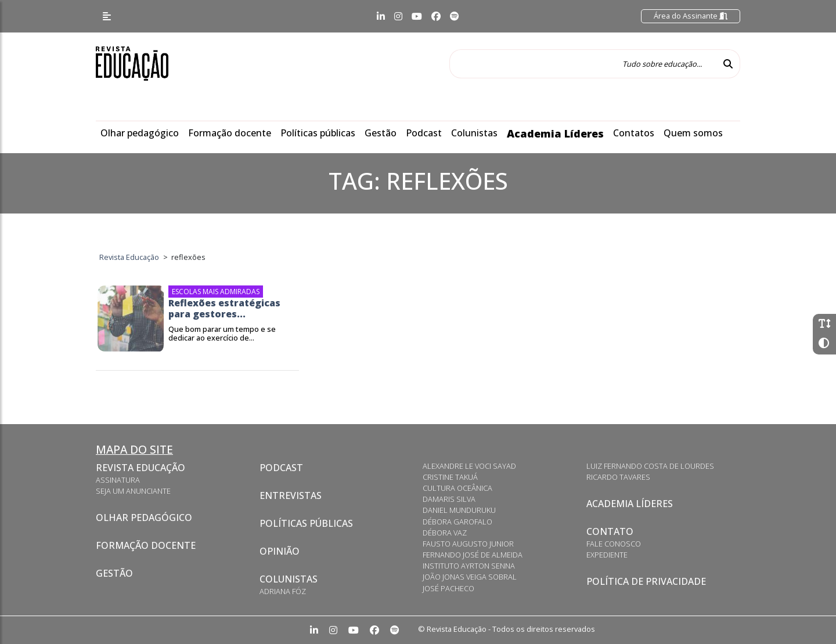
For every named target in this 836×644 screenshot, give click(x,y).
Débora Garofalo (457, 522)
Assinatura (118, 480)
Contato (610, 531)
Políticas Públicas (306, 523)
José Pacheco (448, 588)
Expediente (607, 555)
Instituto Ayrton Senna (469, 566)
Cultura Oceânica (457, 488)
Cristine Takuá (450, 477)
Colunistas (474, 133)
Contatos (634, 133)
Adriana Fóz (283, 591)
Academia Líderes (555, 133)
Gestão (381, 133)
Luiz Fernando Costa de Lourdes (650, 466)
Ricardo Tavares (618, 477)
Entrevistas (291, 495)
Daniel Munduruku (459, 510)
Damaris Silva (449, 499)
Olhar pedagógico (140, 133)
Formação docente (230, 133)
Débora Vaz (445, 533)
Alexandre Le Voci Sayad (469, 466)
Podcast (424, 133)
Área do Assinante (691, 16)
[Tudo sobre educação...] (583, 64)
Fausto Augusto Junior (468, 544)
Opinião (280, 551)
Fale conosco (614, 544)
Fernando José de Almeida (473, 555)
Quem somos (693, 133)
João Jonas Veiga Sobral (470, 577)
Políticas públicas (318, 133)
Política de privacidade (646, 581)
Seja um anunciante (133, 491)
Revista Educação (140, 468)
